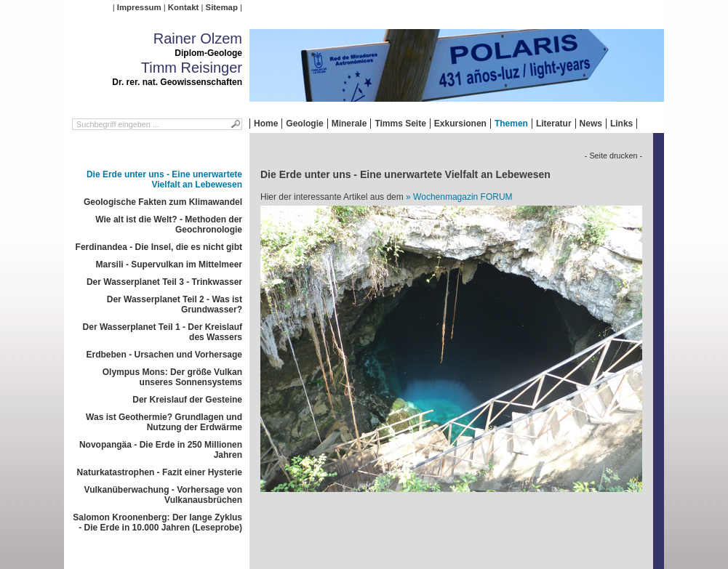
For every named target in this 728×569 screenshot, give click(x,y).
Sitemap (222, 7)
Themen (511, 124)
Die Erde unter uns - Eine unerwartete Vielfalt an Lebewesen (164, 179)
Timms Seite (400, 124)
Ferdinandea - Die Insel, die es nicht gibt (159, 247)
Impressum (139, 7)
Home (266, 124)
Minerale (349, 124)
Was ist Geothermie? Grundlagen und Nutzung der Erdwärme (164, 422)
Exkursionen (460, 124)
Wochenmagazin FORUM (463, 197)
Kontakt (183, 7)
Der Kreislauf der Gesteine (187, 400)
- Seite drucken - (613, 156)
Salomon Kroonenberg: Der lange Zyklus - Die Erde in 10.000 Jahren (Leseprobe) (157, 522)
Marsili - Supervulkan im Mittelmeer (169, 265)
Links (621, 124)
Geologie (304, 124)
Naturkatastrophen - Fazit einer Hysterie (160, 472)
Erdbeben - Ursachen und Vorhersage (165, 355)
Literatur (554, 124)
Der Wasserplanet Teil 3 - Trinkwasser (164, 282)
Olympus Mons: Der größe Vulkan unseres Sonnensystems (172, 377)
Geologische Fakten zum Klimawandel (163, 202)
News (591, 124)
